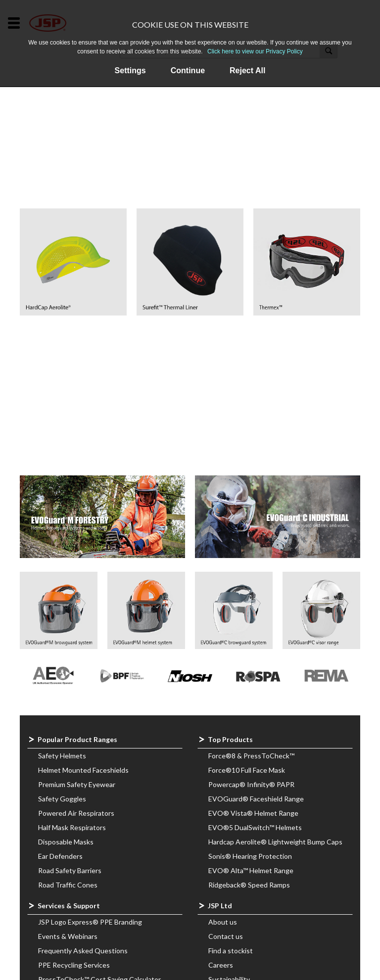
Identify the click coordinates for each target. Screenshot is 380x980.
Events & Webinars (68, 936)
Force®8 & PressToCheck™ (251, 756)
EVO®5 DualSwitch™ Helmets (255, 827)
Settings (130, 70)
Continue (188, 70)
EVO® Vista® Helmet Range (253, 813)
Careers (221, 965)
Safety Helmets (62, 756)
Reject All (247, 70)
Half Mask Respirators (72, 827)
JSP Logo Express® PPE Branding (90, 922)
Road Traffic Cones (68, 885)
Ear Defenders (60, 856)
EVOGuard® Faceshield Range (256, 799)
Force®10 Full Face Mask (247, 770)
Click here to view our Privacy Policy (255, 51)
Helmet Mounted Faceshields (83, 770)
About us (223, 922)
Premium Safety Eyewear (77, 784)
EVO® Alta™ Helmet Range (251, 870)
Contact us (226, 936)
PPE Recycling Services (74, 965)
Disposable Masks (66, 842)
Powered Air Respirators (76, 813)
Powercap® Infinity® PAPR (251, 784)
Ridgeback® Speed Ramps (249, 885)
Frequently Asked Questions (83, 951)
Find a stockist (231, 951)
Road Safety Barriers (70, 870)
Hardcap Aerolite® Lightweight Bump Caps (275, 842)
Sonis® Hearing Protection (250, 856)
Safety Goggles (62, 799)
